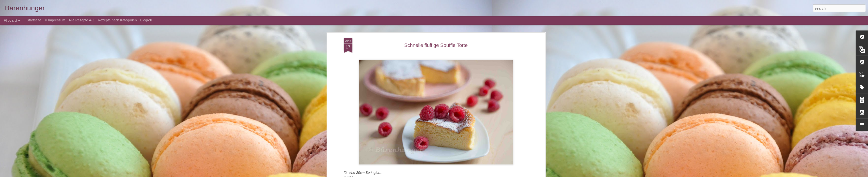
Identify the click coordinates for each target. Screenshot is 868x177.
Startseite (34, 20)
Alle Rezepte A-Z (82, 20)
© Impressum (55, 20)
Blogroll (146, 20)
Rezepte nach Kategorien (117, 20)
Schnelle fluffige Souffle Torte (436, 45)
